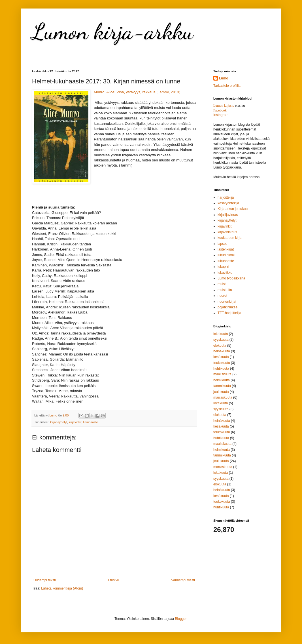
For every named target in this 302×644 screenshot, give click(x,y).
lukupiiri (223, 267)
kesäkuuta (221, 357)
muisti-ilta (225, 290)
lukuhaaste (90, 422)
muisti (222, 284)
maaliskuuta (222, 374)
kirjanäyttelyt (59, 422)
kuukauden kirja (229, 238)
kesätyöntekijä (228, 203)
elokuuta (220, 346)
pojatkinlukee (227, 307)
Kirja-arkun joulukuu (233, 209)
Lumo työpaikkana (231, 278)
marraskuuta (223, 397)
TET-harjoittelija (229, 313)
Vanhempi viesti (183, 580)
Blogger (181, 619)
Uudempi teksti (45, 580)
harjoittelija (226, 197)
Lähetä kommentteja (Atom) (62, 588)
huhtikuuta (221, 369)
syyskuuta (221, 340)
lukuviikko (225, 273)
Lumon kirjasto (224, 106)
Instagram (221, 115)
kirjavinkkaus (227, 232)
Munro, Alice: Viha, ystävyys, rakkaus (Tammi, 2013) (137, 92)
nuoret (222, 296)
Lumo (224, 78)
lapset (222, 244)
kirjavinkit (75, 422)
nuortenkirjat (227, 302)
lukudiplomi (226, 255)
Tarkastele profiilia (227, 86)
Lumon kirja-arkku (113, 31)
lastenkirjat (226, 249)
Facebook (220, 110)
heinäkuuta (222, 351)
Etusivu (113, 580)
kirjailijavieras (228, 215)
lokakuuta (221, 334)
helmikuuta (222, 380)
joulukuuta (221, 392)
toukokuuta (222, 363)
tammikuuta (222, 386)
